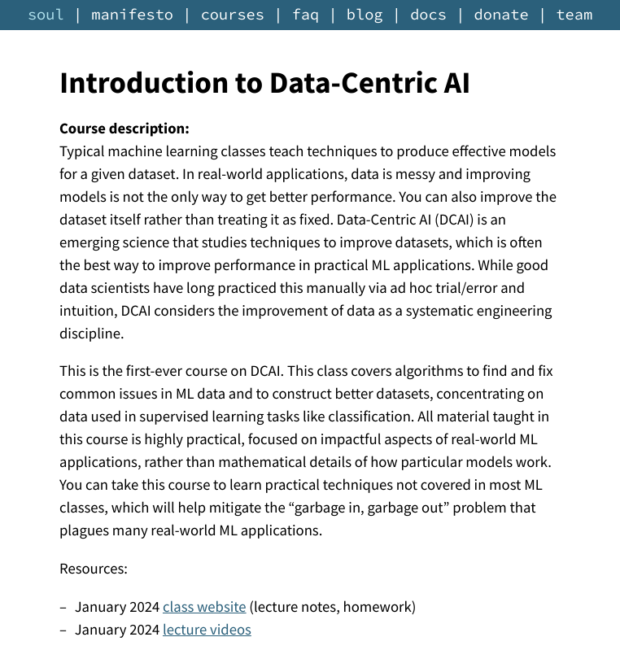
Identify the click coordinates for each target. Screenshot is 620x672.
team (574, 15)
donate (502, 15)
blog (365, 15)
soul (46, 15)
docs (428, 15)
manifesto (132, 15)
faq (306, 15)
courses (233, 15)
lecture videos (207, 630)
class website (205, 607)
